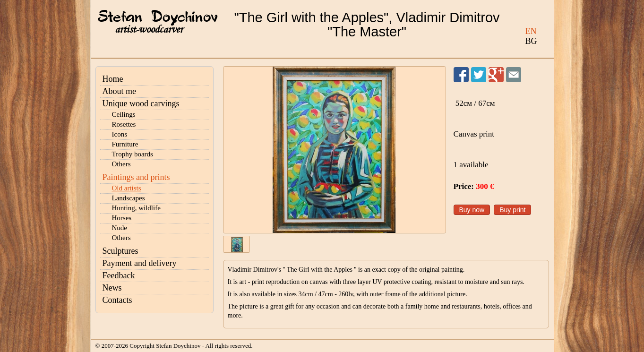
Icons (120, 134)
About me (120, 91)
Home (113, 79)
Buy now (472, 210)
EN (531, 31)
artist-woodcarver (149, 30)
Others (121, 164)
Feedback (119, 275)
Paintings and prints (136, 177)
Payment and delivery (140, 263)
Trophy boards (133, 154)
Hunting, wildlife (136, 208)
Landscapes (129, 198)
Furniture (125, 144)
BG (531, 41)
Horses (122, 218)
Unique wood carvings (141, 103)
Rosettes (124, 124)
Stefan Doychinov (158, 17)
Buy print (512, 210)
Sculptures (120, 251)
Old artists (127, 188)
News (112, 288)
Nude (120, 228)
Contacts (117, 300)
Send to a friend (514, 75)
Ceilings (124, 114)
